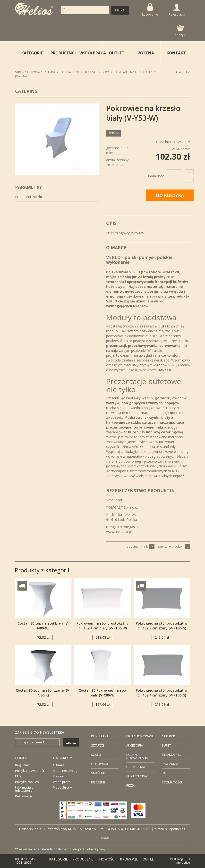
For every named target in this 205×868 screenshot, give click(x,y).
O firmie (59, 765)
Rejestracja (177, 10)
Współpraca (62, 782)
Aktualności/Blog (65, 771)
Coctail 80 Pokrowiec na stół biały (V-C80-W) (102, 693)
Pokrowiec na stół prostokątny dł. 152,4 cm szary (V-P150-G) (162, 693)
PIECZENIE (98, 782)
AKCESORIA (135, 745)
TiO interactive (183, 861)
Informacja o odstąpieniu (24, 789)
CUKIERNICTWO (137, 776)
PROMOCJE (129, 859)
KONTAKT (176, 53)
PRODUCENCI (62, 53)
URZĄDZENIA (136, 767)
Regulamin (23, 765)
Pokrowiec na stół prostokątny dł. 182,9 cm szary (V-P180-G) (162, 626)
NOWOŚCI (107, 859)
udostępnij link (141, 546)
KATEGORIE (58, 859)
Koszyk (180, 31)
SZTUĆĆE (98, 745)
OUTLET (117, 53)
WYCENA (146, 53)
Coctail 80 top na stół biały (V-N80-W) (43, 626)
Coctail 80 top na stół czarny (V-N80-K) (43, 693)
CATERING (169, 736)
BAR (165, 773)
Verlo (113, 133)
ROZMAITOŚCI (172, 782)
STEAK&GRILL (171, 755)
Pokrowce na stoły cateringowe (85, 72)
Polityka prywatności (30, 771)
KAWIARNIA (170, 764)
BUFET (166, 745)
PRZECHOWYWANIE (140, 736)
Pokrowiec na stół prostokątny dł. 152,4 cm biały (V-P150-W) (102, 626)
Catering (49, 72)
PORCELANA (100, 736)
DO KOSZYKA (170, 195)
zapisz (71, 742)
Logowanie (150, 10)
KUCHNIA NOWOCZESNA (137, 756)
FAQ (18, 776)
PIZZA (131, 785)
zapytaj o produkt (174, 546)
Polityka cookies (27, 782)
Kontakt (59, 776)
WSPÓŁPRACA (91, 53)
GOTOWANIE (100, 764)
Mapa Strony (62, 787)
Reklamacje (24, 796)
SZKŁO (96, 755)
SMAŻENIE (98, 773)
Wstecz (183, 72)
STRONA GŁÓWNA (28, 72)
